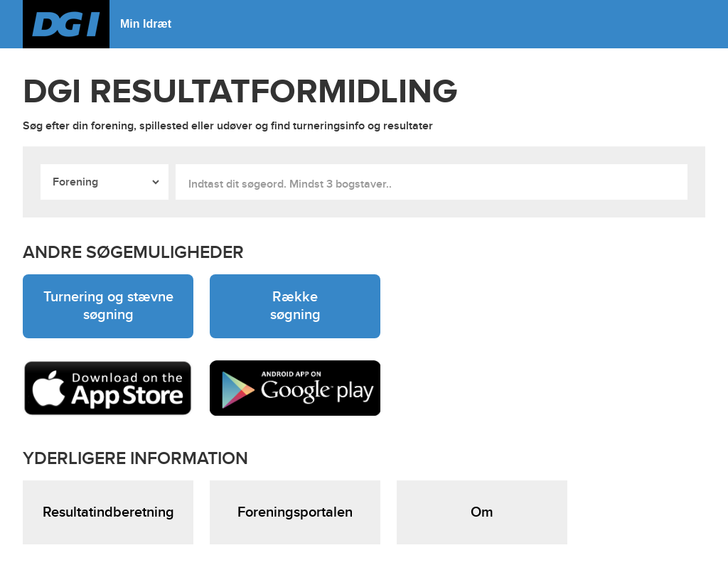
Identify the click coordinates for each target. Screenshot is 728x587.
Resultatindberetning (108, 512)
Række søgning (295, 306)
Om (482, 512)
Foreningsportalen (295, 512)
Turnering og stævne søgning (108, 306)
